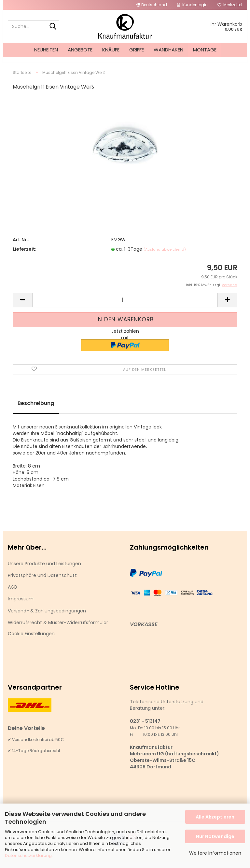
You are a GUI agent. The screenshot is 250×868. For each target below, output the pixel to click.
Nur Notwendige (215, 836)
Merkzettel (230, 5)
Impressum (21, 605)
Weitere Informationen (215, 853)
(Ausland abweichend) (165, 255)
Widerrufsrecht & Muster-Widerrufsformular (58, 628)
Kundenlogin (192, 5)
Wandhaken (168, 50)
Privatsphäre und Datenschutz (42, 581)
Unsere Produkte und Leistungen (44, 569)
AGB (12, 593)
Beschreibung (36, 409)
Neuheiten (46, 50)
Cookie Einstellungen (31, 639)
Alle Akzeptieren (215, 817)
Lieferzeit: (25, 255)
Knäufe (111, 50)
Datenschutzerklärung (28, 855)
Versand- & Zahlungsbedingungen (47, 617)
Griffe (137, 50)
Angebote (80, 50)
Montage (205, 50)
